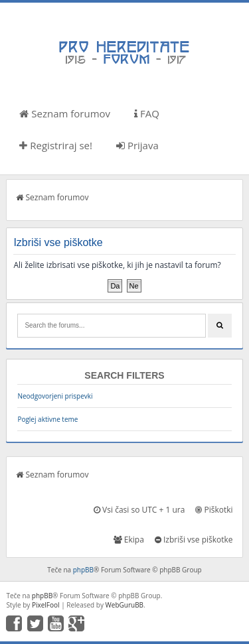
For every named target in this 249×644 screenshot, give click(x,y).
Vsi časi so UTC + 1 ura (139, 510)
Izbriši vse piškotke (194, 540)
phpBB (83, 570)
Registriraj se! (56, 145)
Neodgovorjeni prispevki (55, 396)
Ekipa (129, 540)
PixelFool (46, 605)
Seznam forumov (65, 113)
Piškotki (214, 510)
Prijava (137, 145)
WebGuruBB (125, 605)
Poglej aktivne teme (47, 419)
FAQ (147, 113)
